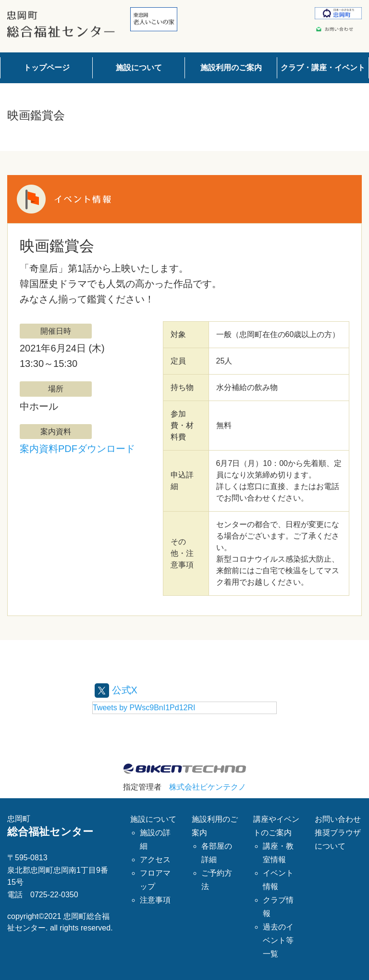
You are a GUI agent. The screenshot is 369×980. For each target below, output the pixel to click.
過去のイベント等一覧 (278, 940)
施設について (139, 68)
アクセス (155, 860)
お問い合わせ (338, 819)
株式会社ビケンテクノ (208, 787)
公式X (116, 690)
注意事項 (155, 900)
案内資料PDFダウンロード (77, 449)
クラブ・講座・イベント (323, 68)
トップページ (47, 68)
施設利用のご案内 (231, 68)
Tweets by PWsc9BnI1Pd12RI (144, 708)
